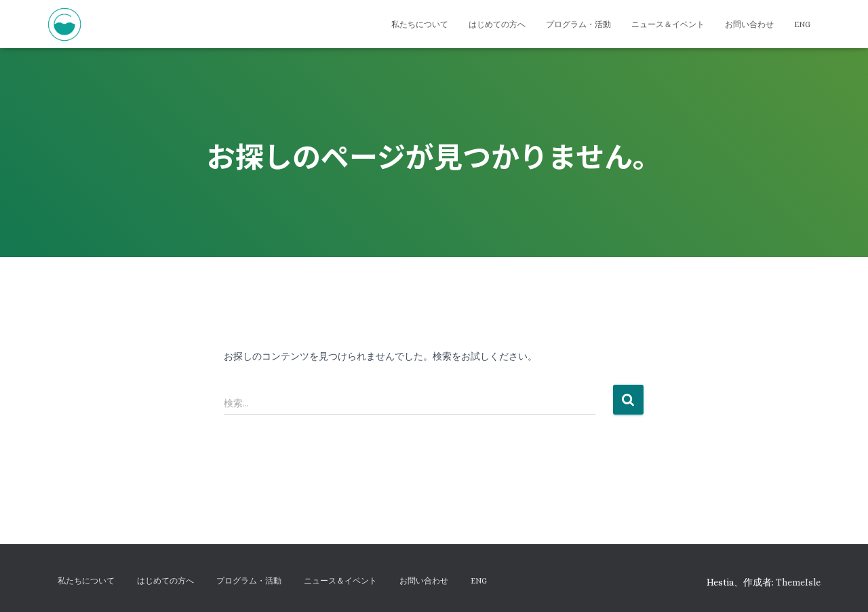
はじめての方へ (497, 24)
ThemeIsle (798, 582)
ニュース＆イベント (668, 24)
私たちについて (420, 24)
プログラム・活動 (578, 24)
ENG (802, 24)
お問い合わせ (749, 24)
